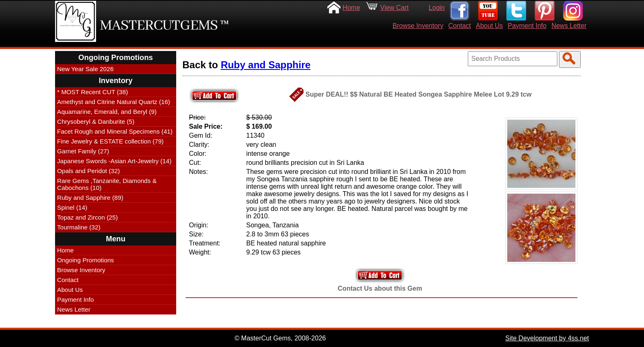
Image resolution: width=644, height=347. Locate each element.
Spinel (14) (72, 207)
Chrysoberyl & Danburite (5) (96, 121)
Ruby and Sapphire (266, 65)
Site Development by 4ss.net (547, 338)
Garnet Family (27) (83, 151)
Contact (459, 26)
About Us (490, 26)
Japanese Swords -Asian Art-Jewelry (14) (114, 161)
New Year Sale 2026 (85, 69)
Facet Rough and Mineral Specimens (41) (115, 131)
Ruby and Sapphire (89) (90, 198)
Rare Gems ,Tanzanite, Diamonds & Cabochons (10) (107, 184)
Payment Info (527, 26)
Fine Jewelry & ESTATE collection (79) (110, 141)
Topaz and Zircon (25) (87, 217)
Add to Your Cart (380, 275)
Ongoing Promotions (85, 260)
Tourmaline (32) (79, 227)
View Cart (394, 8)
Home (351, 8)
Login (437, 8)
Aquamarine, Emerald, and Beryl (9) (107, 112)
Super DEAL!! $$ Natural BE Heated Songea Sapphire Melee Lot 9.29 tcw (419, 94)
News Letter (569, 26)
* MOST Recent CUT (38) (92, 92)
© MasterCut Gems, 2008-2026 (280, 338)
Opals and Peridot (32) (89, 171)
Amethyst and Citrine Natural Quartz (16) (114, 102)
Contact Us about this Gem (380, 288)
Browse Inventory (418, 26)
